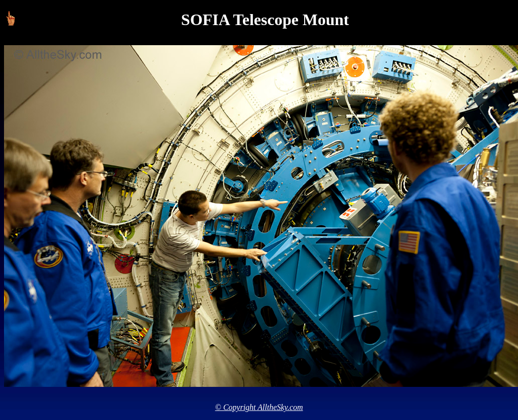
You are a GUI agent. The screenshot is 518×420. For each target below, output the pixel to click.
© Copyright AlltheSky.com (259, 407)
